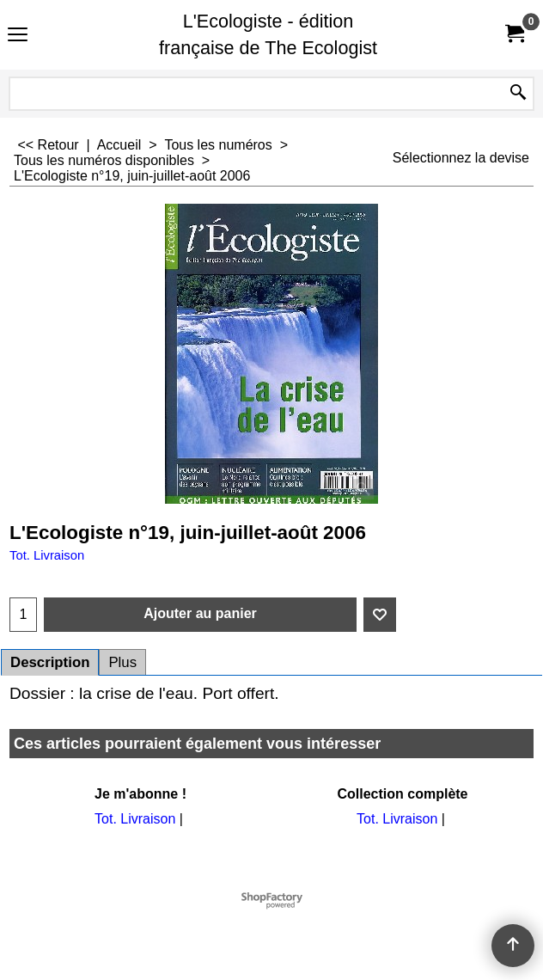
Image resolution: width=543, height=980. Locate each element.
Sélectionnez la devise (461, 158)
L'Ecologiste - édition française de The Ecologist (268, 34)
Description (50, 662)
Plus (122, 662)
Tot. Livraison (47, 555)
